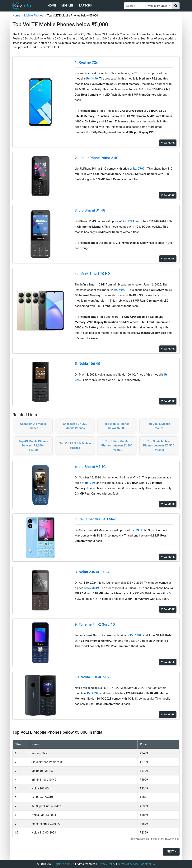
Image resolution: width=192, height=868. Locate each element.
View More (168, 143)
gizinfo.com (63, 864)
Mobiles (67, 6)
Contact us (148, 864)
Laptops (85, 6)
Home (52, 6)
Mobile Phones (34, 16)
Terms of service (128, 864)
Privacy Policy (106, 864)
